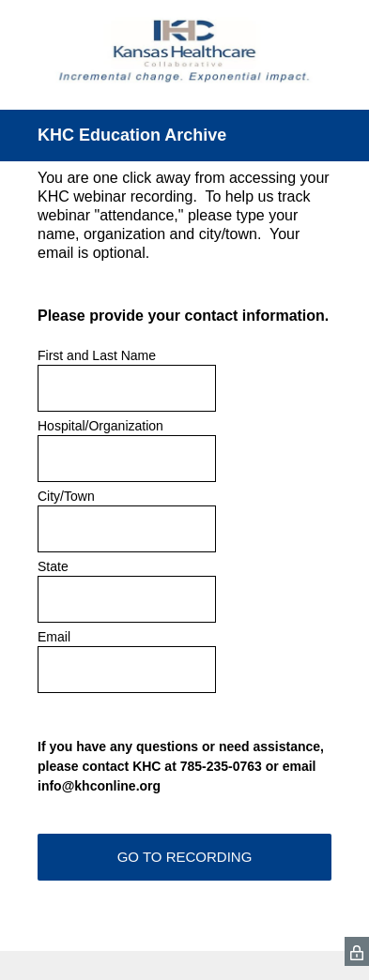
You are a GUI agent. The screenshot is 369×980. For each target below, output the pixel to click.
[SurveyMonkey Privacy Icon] (357, 951)
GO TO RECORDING (185, 857)
